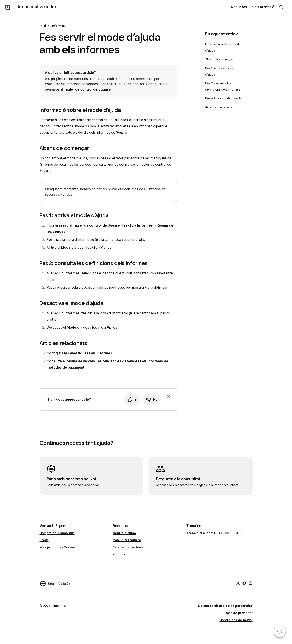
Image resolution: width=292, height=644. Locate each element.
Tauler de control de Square (87, 89)
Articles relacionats (219, 107)
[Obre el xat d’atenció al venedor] (280, 632)
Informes (58, 26)
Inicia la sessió (262, 7)
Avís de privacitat (239, 613)
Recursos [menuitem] (239, 7)
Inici (43, 26)
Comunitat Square (127, 540)
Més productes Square (57, 547)
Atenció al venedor (37, 7)
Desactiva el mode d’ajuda (223, 98)
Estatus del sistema (128, 547)
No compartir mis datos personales (225, 606)
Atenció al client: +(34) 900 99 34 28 (215, 533)
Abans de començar (219, 59)
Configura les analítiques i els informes (79, 353)
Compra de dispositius (57, 533)
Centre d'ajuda (124, 533)
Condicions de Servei (236, 620)
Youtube (119, 554)
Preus (44, 540)
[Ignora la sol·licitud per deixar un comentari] (169, 397)
